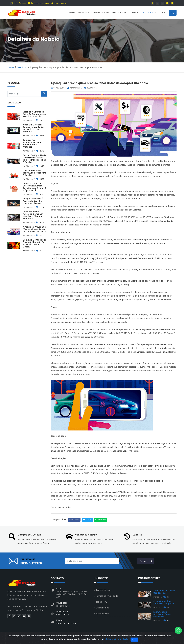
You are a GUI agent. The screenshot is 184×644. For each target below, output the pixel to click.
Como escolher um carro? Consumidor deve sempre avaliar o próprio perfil (35, 187)
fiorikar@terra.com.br (39, 3)
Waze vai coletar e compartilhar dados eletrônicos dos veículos (34, 128)
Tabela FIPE (101, 602)
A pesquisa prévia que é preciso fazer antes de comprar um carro (34, 229)
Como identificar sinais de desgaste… (164, 602)
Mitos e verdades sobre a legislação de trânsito (34, 173)
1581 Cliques (92, 88)
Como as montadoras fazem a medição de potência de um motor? (34, 243)
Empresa (83, 13)
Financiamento (120, 13)
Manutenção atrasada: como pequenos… (162, 614)
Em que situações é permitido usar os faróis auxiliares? (33, 201)
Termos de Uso (103, 590)
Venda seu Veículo (86, 535)
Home (72, 13)
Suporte (137, 535)
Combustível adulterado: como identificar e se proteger (32, 143)
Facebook (74, 520)
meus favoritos (59, 3)
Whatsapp (101, 520)
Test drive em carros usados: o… (164, 592)
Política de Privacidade (107, 596)
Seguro (136, 13)
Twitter (87, 520)
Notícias (148, 13)
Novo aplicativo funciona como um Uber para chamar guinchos (33, 215)
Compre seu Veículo (30, 535)
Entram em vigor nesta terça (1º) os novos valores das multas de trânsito (35, 159)
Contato (161, 13)
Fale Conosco (18, 3)
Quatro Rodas (64, 507)
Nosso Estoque (100, 13)
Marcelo (30, 120)
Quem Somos (102, 608)
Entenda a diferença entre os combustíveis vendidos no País (34, 114)
